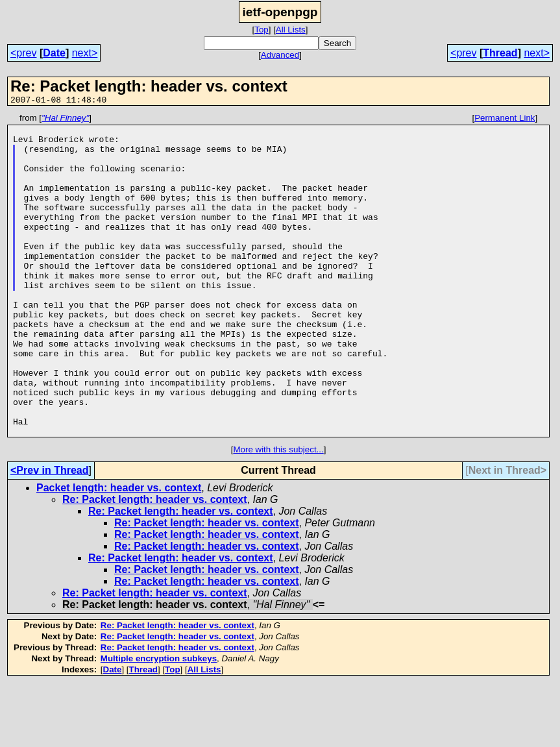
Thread (500, 53)
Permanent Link (505, 120)
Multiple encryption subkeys (159, 723)
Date (54, 53)
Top (262, 30)
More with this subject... (278, 514)
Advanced (280, 55)
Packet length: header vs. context (119, 552)
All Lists (291, 30)
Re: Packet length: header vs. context (155, 564)
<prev (23, 53)
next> (85, 53)
